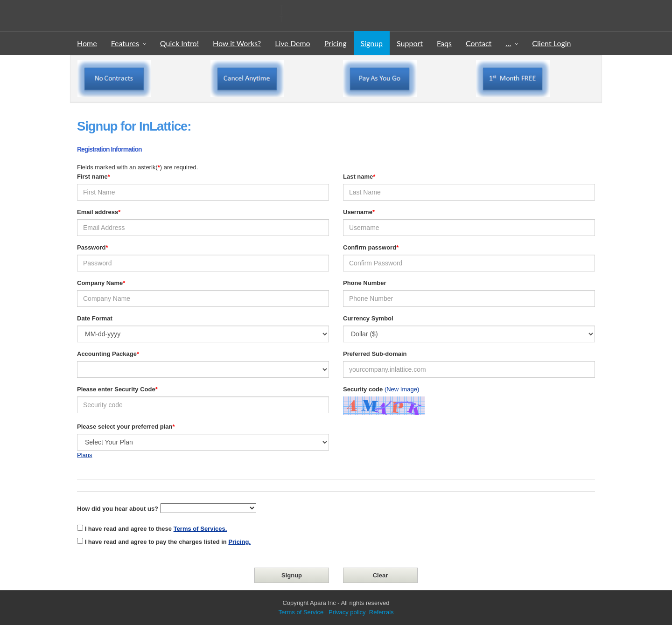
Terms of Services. (200, 529)
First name (92, 177)
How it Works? (237, 43)
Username (358, 212)
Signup (372, 43)
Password (91, 247)
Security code (363, 389)
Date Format (95, 318)
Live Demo (292, 43)
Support (410, 43)
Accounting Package (107, 354)
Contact (479, 43)
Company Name (100, 283)
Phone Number (364, 283)
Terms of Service (301, 612)
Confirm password (370, 247)
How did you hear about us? (118, 509)
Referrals (381, 612)
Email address (98, 212)
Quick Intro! (179, 43)
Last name (358, 177)
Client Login (551, 43)
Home (87, 43)
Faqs (444, 43)
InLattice (190, 10)
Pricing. (239, 542)
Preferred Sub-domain (375, 354)
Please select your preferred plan (125, 427)
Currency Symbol (368, 318)
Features (125, 43)
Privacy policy (346, 612)
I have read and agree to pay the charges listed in (168, 542)
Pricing (336, 43)
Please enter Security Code (116, 389)
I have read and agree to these (156, 529)
